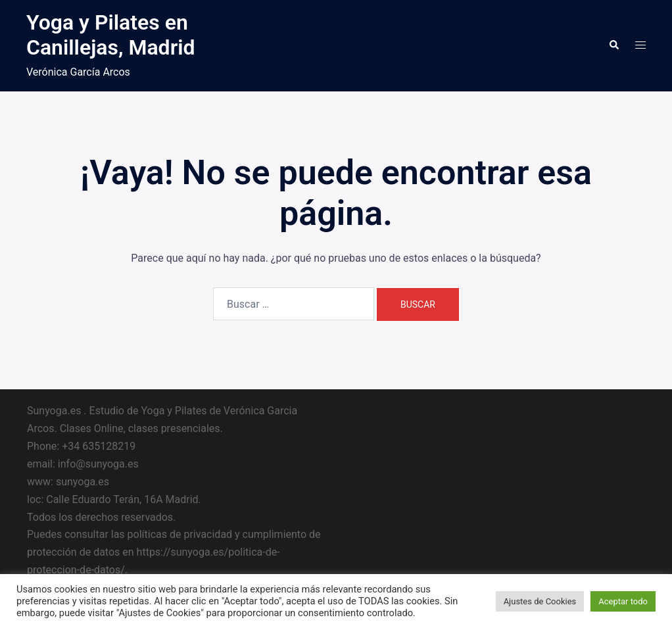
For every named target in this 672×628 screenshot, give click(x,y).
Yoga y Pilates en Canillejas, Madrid (110, 35)
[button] (613, 45)
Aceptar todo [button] (623, 601)
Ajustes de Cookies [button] (540, 601)
